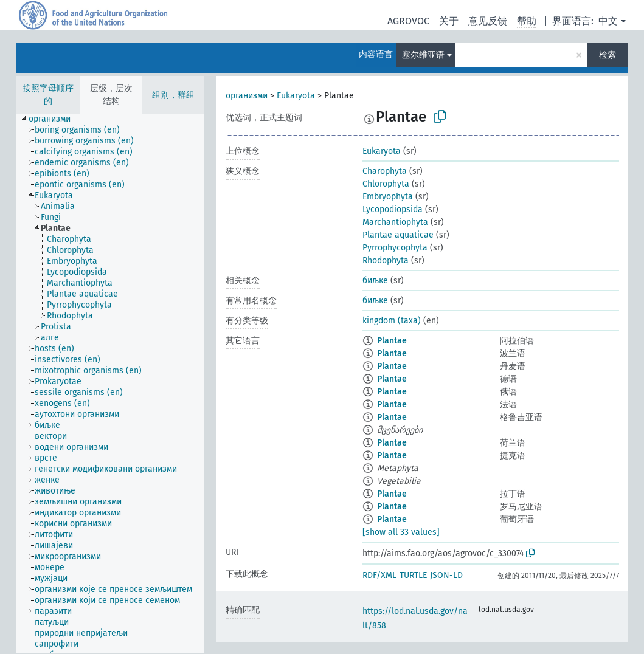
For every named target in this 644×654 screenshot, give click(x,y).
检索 (608, 55)
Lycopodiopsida (393, 209)
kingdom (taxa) (392, 321)
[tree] (110, 383)
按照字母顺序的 (48, 95)
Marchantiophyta (395, 222)
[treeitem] (55, 119)
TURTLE (413, 575)
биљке (375, 281)
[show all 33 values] (401, 532)
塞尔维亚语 (423, 55)
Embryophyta (388, 197)
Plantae (392, 341)
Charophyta (385, 171)
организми (247, 96)
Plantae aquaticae (398, 235)
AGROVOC (408, 21)
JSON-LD (446, 575)
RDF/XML (379, 575)
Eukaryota (296, 96)
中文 (608, 21)
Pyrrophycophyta (395, 248)
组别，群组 (173, 95)
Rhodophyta (386, 260)
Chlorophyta (386, 184)
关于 (449, 21)
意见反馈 (488, 21)
